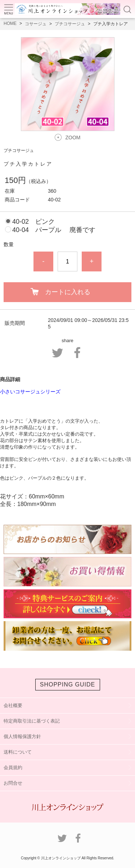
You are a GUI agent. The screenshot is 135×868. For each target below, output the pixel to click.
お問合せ (13, 783)
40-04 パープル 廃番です (54, 230)
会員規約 (13, 767)
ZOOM (73, 138)
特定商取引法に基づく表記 (32, 721)
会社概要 (13, 705)
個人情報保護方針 (22, 736)
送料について (18, 752)
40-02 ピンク (33, 222)
